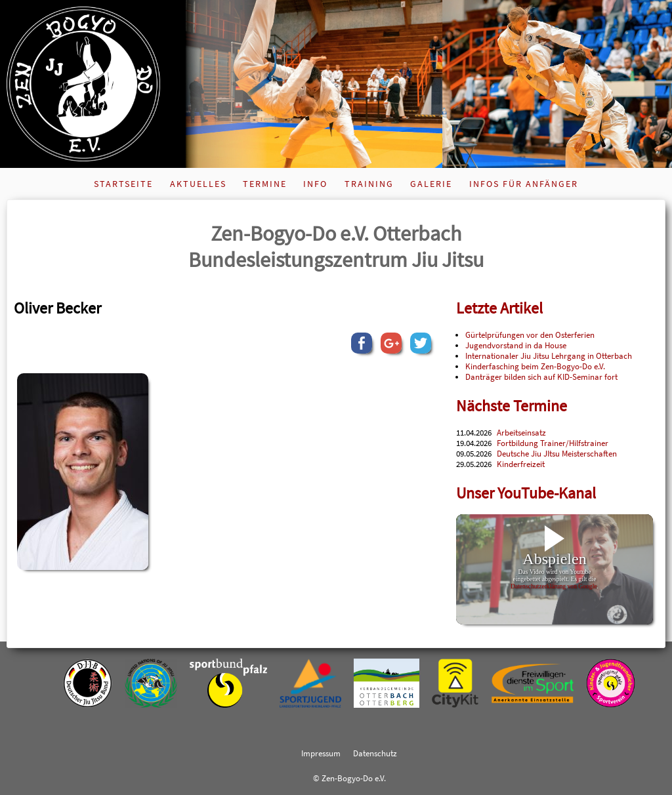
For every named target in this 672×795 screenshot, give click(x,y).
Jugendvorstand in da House (516, 345)
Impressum (321, 753)
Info (315, 184)
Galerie (431, 184)
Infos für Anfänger (524, 184)
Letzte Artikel (499, 308)
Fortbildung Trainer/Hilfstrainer (553, 443)
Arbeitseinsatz (521, 432)
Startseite (123, 184)
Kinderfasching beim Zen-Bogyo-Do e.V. (535, 366)
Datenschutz (375, 753)
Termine (265, 184)
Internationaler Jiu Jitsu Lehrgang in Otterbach (549, 356)
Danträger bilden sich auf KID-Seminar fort (541, 377)
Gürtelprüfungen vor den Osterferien (530, 335)
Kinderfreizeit (521, 464)
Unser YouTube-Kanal (526, 493)
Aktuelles (198, 184)
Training (369, 184)
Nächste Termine (512, 406)
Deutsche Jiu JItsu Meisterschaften (557, 453)
